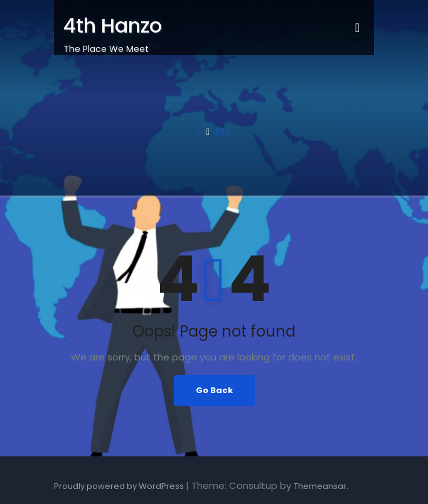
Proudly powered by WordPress (120, 486)
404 (222, 131)
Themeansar (320, 486)
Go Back (214, 390)
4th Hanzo (113, 25)
